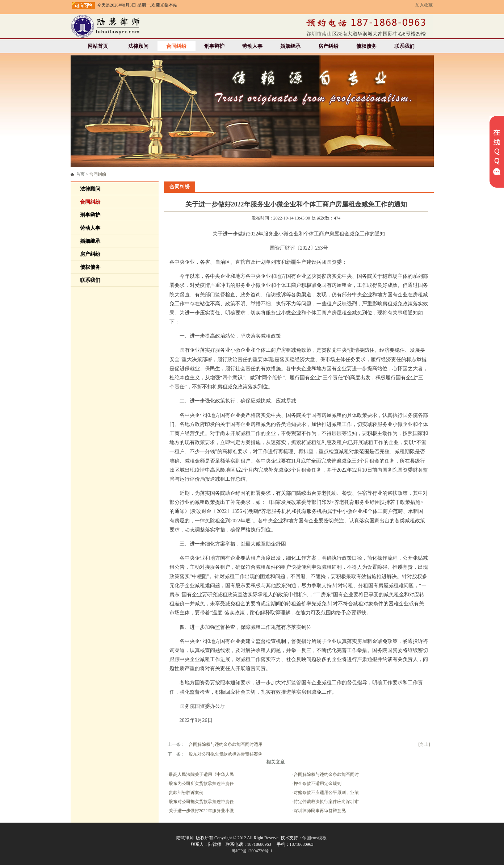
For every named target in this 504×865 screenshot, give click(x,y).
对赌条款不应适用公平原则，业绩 (326, 793)
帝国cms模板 (314, 838)
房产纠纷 (328, 46)
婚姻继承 (290, 46)
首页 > (91, 174)
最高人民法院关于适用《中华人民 (201, 774)
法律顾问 (138, 46)
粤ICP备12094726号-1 (252, 851)
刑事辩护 (214, 46)
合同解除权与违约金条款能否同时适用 (226, 744)
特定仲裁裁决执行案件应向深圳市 (326, 802)
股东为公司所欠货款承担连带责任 (201, 783)
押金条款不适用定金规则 (318, 783)
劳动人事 (252, 46)
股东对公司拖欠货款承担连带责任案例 (226, 754)
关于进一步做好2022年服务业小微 (201, 811)
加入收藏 (424, 5)
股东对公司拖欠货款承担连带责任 (201, 802)
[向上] (424, 744)
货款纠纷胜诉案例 (186, 793)
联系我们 (404, 46)
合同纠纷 (176, 46)
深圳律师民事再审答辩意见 (320, 811)
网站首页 (98, 46)
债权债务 (366, 46)
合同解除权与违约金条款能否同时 (326, 774)
